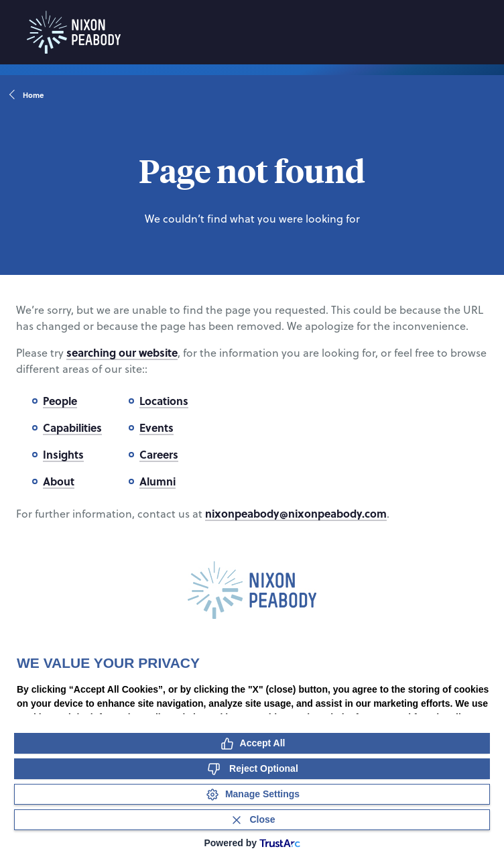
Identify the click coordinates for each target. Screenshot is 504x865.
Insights (63, 454)
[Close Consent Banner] (252, 820)
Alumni (157, 481)
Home (27, 95)
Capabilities (72, 427)
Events (156, 427)
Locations (164, 401)
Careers (159, 454)
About (59, 481)
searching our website (122, 352)
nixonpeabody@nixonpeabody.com (296, 513)
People (60, 401)
